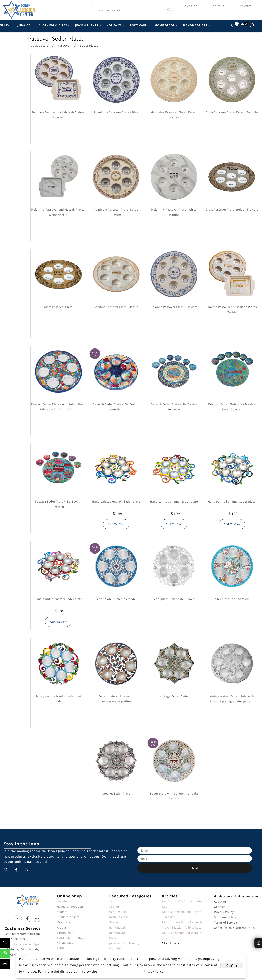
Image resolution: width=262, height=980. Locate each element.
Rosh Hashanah (120, 917)
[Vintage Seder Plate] (174, 686)
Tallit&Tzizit (65, 933)
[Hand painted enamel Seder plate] (116, 491)
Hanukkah (116, 954)
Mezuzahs (64, 922)
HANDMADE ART (196, 25)
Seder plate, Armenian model (116, 599)
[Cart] (243, 25)
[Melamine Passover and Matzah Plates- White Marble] (58, 199)
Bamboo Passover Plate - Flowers (174, 307)
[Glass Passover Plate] (58, 296)
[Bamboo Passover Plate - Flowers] (174, 296)
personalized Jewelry (124, 943)
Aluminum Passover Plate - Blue (116, 112)
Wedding (115, 948)
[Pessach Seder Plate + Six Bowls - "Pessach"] (58, 491)
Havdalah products (70, 906)
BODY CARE (139, 25)
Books (61, 964)
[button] (116, 524)
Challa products (68, 917)
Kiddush (63, 927)
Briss (113, 938)
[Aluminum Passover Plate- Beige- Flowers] (116, 199)
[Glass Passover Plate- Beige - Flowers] (232, 199)
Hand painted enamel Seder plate (116, 501)
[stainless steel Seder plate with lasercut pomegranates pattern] (232, 686)
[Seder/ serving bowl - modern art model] (58, 686)
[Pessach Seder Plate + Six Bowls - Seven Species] (232, 394)
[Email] (5, 965)
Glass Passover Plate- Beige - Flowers (232, 209)
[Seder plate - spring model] (232, 588)
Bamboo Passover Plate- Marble (116, 307)
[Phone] (5, 944)
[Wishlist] (233, 25)
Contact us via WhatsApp (22, 944)
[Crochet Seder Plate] (116, 783)
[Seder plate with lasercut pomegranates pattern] (116, 686)
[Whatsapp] (5, 955)
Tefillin (62, 948)
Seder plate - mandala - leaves (174, 599)
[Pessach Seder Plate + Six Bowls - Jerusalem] (116, 394)
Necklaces (116, 959)
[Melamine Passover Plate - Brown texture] (174, 102)
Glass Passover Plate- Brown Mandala (232, 112)
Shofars (62, 912)
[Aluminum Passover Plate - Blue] (116, 102)
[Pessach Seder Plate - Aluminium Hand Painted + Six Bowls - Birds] (58, 394)
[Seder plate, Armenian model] (116, 588)
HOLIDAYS (115, 25)
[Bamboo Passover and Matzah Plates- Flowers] (58, 102)
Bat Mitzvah (117, 933)
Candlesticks (66, 943)
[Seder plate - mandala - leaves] (174, 588)
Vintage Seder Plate (174, 696)
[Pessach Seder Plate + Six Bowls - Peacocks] (174, 394)
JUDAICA (25, 25)
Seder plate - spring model (232, 599)
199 (119, 514)
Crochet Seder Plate (116, 793)
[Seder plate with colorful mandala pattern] (174, 783)
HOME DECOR (166, 25)
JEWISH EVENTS (87, 25)
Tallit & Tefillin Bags (71, 938)
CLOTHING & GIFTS (54, 25)
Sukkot (114, 922)
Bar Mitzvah (117, 927)
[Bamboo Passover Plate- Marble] (116, 296)
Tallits (114, 901)
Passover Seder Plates (56, 38)
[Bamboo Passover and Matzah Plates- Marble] (232, 296)
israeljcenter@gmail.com (22, 934)
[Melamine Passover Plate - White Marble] (174, 199)
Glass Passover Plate (58, 307)
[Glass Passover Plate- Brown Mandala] (232, 102)
